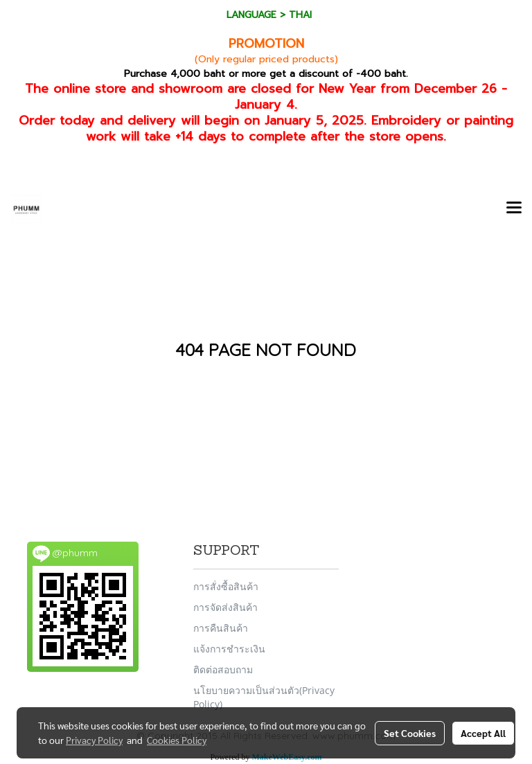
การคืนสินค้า (221, 628)
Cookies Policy (177, 740)
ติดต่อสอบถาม (223, 669)
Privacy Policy (94, 740)
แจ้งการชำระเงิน (229, 649)
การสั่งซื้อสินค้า (226, 586)
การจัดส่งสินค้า (225, 607)
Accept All (483, 733)
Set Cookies (410, 733)
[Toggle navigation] (514, 208)
